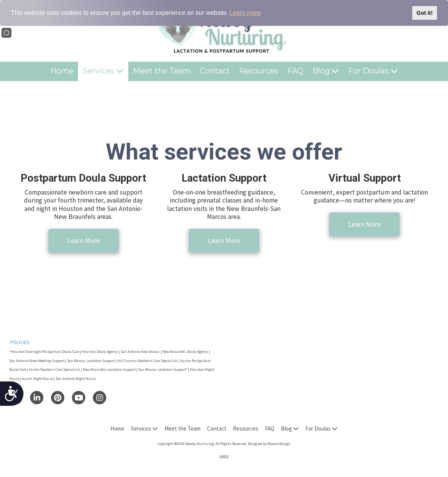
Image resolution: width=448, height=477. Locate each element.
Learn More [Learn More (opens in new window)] (84, 240)
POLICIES (20, 342)
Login (224, 456)
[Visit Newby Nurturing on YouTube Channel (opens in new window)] (79, 398)
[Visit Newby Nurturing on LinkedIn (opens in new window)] (37, 398)
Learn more (245, 13)
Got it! (424, 13)
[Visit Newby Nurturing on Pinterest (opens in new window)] (58, 398)
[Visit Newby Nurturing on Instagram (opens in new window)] (100, 398)
